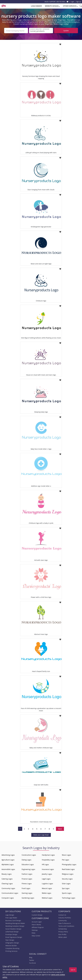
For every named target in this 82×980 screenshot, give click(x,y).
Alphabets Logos (8, 864)
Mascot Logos (47, 888)
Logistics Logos (47, 883)
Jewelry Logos (47, 874)
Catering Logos (7, 879)
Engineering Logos (28, 869)
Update (66, 31)
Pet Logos (66, 860)
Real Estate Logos (68, 869)
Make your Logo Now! (41, 835)
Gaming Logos (27, 893)
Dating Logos (26, 860)
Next (60, 829)
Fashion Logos (27, 874)
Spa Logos (66, 888)
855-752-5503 (61, 2)
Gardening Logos (28, 898)
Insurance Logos (48, 869)
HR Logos (45, 864)
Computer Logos (8, 898)
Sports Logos (67, 893)
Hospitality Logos (48, 860)
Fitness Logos (27, 883)
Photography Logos (69, 864)
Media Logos (46, 893)
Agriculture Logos (8, 860)
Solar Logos (66, 883)
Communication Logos (10, 893)
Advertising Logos (8, 855)
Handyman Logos (48, 855)
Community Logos (8, 888)
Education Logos (28, 864)
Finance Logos (27, 879)
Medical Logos (47, 898)
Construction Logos (29, 855)
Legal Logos (46, 879)
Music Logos (66, 855)
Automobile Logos (8, 869)
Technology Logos (69, 898)
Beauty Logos (7, 874)
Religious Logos (68, 874)
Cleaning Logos (7, 883)
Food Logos (26, 888)
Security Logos (67, 879)
